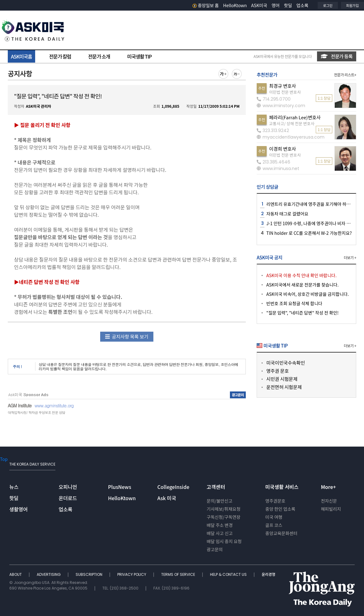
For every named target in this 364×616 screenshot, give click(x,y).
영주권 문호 (278, 371)
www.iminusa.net (278, 168)
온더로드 (68, 498)
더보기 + (350, 257)
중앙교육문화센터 (281, 533)
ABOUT (16, 574)
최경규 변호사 (282, 86)
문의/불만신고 (219, 501)
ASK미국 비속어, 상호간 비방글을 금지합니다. (308, 294)
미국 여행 (274, 517)
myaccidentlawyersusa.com (291, 137)
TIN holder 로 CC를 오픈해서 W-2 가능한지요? (309, 233)
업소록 (303, 5)
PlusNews (119, 487)
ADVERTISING (49, 574)
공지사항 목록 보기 (127, 336)
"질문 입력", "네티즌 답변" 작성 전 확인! (302, 313)
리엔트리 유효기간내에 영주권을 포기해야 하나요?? (312, 204)
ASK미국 (259, 5)
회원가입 (352, 5)
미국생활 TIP (140, 56)
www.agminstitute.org (54, 405)
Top (4, 459)
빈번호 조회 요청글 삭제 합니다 (294, 303)
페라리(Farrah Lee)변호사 (295, 117)
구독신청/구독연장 (224, 517)
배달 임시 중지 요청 (224, 541)
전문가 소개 (99, 56)
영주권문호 (275, 501)
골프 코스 (274, 525)
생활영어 (19, 509)
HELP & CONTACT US (229, 574)
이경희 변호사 (282, 149)
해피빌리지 (331, 509)
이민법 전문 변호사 (285, 92)
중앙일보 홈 (206, 5)
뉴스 (14, 487)
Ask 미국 (167, 498)
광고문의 (215, 549)
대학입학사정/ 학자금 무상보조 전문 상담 (36, 412)
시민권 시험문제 (282, 379)
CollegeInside (173, 487)
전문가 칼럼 (60, 56)
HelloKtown (235, 5)
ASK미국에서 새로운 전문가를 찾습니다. (302, 285)
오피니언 (68, 487)
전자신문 (329, 501)
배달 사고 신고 (220, 533)
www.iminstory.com (281, 106)
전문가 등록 (337, 56)
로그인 (328, 5)
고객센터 (216, 487)
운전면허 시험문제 (284, 387)
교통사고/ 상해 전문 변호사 (292, 123)
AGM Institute (20, 405)
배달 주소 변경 (220, 525)
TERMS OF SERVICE (179, 574)
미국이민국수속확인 (286, 363)
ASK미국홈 (21, 56)
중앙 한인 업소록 (280, 509)
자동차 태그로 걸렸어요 (287, 214)
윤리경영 (268, 574)
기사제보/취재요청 (224, 509)
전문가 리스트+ (345, 75)
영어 (276, 5)
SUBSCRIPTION (89, 574)
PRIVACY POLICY (132, 574)
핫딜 (288, 5)
